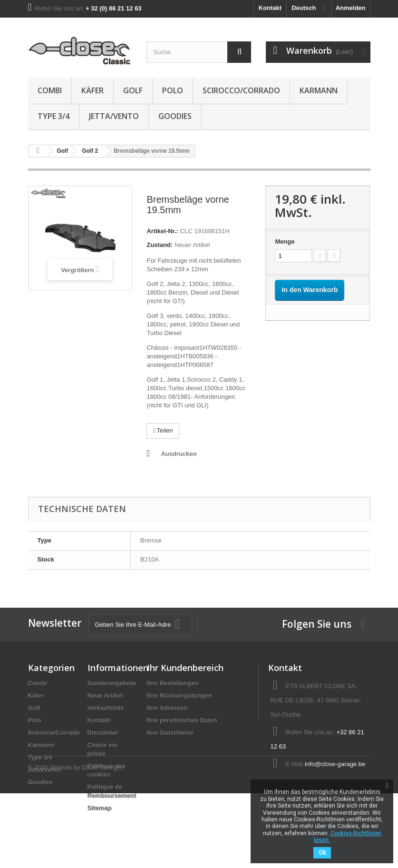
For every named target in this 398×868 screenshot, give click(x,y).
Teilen (163, 430)
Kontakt (270, 8)
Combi (50, 90)
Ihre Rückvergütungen (180, 695)
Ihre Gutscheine (170, 733)
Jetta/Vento (114, 116)
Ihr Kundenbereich (185, 668)
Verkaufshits (106, 708)
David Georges (102, 842)
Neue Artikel (105, 695)
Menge (285, 242)
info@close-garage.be (335, 764)
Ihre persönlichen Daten (182, 720)
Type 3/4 (53, 116)
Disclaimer (103, 733)
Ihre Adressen (167, 708)
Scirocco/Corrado (241, 90)
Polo (173, 90)
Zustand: (160, 245)
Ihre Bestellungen (173, 683)
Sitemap (100, 808)
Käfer (92, 90)
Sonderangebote (112, 683)
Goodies (175, 116)
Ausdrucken (179, 454)
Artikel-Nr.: (162, 231)
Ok (322, 853)
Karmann (319, 90)
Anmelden (351, 8)
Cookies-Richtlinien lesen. (348, 837)
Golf (133, 90)
